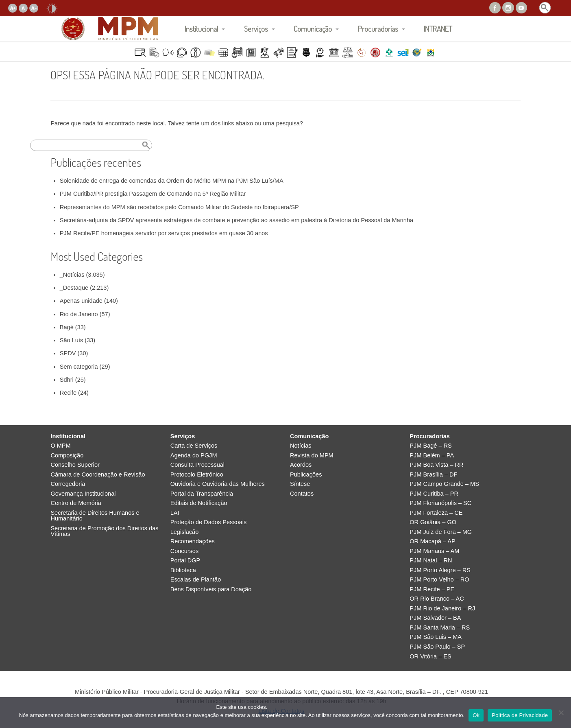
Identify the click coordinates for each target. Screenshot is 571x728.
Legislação (185, 532)
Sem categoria (79, 367)
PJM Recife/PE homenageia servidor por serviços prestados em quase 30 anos (164, 233)
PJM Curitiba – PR (434, 494)
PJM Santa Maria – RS (440, 628)
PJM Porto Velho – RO (439, 580)
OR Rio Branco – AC (437, 599)
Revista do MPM (312, 456)
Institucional (201, 29)
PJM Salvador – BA (435, 618)
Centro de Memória (76, 503)
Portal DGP (185, 561)
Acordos (301, 465)
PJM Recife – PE (432, 589)
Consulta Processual (197, 465)
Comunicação (313, 29)
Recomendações (193, 541)
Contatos (302, 494)
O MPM (60, 446)
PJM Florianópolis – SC (440, 503)
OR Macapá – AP (432, 541)
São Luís (71, 340)
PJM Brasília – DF (433, 475)
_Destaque (74, 288)
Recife (68, 393)
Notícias (301, 446)
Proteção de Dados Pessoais (209, 522)
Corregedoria (68, 484)
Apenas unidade (81, 301)
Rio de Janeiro (79, 314)
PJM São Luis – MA (436, 637)
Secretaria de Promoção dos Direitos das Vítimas (104, 531)
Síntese (300, 484)
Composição (67, 456)
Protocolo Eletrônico (197, 475)
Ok (476, 715)
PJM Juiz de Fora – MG (441, 532)
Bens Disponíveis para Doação (211, 589)
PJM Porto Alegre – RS (440, 570)
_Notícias (72, 275)
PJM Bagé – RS (431, 446)
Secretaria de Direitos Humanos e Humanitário (95, 516)
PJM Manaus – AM (434, 551)
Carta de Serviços (194, 446)
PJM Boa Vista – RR (436, 465)
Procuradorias (378, 29)
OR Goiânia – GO (433, 522)
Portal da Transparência (202, 494)
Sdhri (67, 380)
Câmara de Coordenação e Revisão (98, 475)
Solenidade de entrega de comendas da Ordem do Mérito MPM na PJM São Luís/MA (172, 181)
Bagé (67, 327)
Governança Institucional (83, 494)
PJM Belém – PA (432, 456)
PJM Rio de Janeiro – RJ (442, 609)
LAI (175, 513)
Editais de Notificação (199, 503)
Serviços (256, 29)
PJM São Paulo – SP (437, 647)
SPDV (68, 353)
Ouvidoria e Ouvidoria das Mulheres (218, 484)
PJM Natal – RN (431, 561)
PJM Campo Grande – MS (444, 484)
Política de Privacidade (520, 715)
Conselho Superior (75, 465)
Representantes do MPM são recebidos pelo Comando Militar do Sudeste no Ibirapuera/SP (179, 207)
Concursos (185, 551)
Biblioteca (183, 570)
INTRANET (438, 29)
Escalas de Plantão (196, 580)
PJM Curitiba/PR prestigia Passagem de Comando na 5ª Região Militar (153, 194)
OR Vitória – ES (430, 657)
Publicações (306, 475)
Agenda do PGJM (194, 456)
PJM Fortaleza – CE (436, 513)
